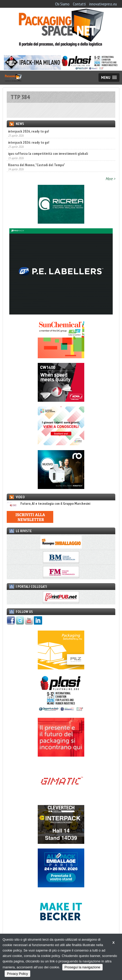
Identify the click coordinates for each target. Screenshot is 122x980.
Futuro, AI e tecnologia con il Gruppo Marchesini (48, 504)
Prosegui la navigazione (82, 967)
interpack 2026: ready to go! (29, 142)
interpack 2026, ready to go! (28, 131)
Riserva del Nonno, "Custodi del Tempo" (36, 165)
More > (110, 179)
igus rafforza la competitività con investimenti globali (48, 153)
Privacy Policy (17, 974)
